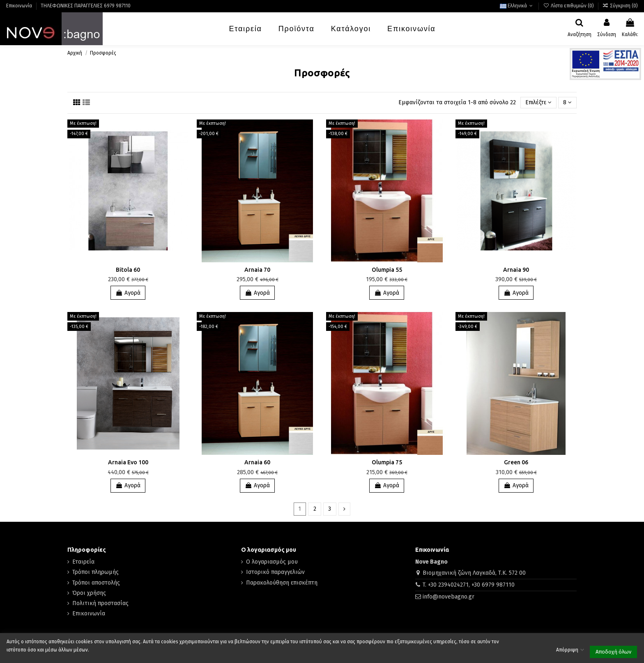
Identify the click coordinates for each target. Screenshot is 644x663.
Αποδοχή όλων (613, 652)
